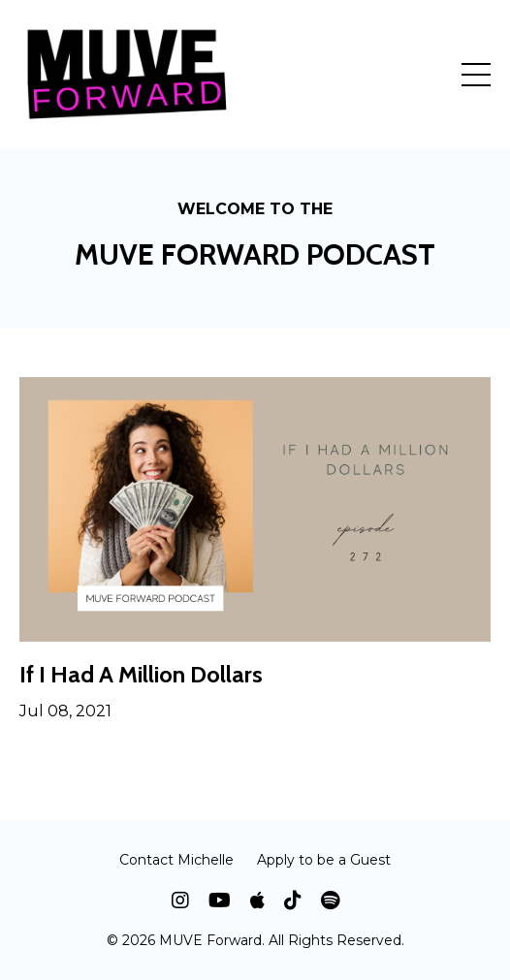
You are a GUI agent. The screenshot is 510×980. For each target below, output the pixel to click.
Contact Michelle (176, 860)
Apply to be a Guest (324, 860)
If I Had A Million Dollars (141, 675)
